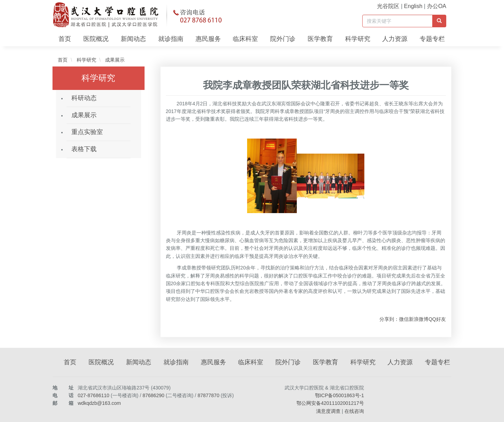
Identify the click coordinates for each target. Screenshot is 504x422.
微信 (404, 319)
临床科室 (245, 39)
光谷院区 (388, 6)
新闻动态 (133, 39)
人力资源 (395, 39)
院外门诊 (283, 39)
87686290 (153, 395)
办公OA (437, 6)
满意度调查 (328, 411)
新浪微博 (419, 319)
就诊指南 (171, 39)
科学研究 (358, 39)
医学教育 (320, 39)
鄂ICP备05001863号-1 (339, 395)
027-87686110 (93, 395)
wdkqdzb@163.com (99, 403)
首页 (65, 39)
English (413, 6)
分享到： (389, 319)
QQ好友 (437, 319)
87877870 (208, 395)
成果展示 (114, 60)
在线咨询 (354, 411)
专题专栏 (432, 39)
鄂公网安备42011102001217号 (330, 403)
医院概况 (96, 39)
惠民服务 (208, 39)
